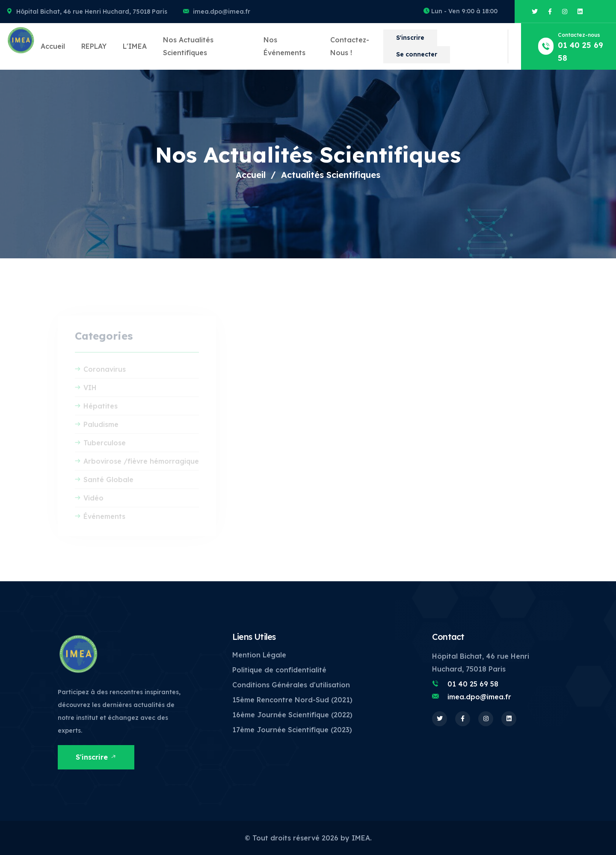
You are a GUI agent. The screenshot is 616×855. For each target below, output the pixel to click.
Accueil (53, 46)
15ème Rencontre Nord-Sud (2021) (292, 700)
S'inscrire (410, 38)
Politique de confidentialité (279, 670)
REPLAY (94, 46)
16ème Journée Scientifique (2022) (292, 715)
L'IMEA (135, 46)
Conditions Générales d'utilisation (291, 685)
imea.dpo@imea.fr (222, 12)
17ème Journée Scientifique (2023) (292, 730)
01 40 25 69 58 (473, 684)
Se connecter (417, 54)
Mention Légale (259, 655)
